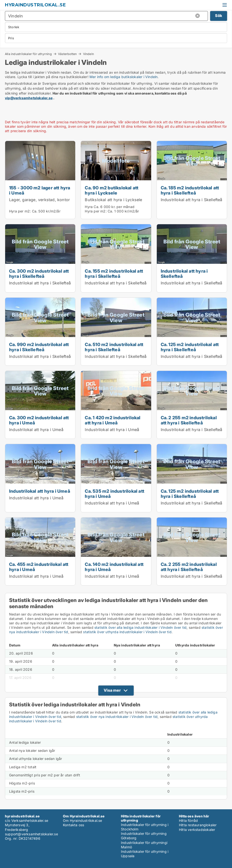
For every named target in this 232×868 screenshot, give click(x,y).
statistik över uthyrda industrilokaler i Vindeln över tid (127, 632)
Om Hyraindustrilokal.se (83, 820)
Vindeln (88, 54)
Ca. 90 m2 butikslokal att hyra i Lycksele (112, 190)
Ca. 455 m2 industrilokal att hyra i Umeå (39, 567)
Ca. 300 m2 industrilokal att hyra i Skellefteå (39, 273)
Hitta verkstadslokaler (197, 830)
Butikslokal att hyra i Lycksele (113, 200)
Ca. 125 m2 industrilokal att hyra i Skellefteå (190, 347)
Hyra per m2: (20, 211)
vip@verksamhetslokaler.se (29, 98)
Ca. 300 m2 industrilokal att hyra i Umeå (39, 420)
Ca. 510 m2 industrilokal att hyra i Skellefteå (114, 347)
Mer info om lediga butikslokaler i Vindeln (123, 77)
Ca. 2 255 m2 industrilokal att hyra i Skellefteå (189, 420)
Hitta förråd (188, 820)
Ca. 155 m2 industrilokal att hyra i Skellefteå (114, 273)
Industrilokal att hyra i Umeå (36, 430)
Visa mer (112, 690)
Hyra (89, 207)
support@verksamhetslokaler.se (31, 834)
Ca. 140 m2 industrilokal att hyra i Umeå (114, 567)
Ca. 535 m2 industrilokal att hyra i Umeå (115, 494)
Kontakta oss (73, 825)
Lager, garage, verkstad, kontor (39, 200)
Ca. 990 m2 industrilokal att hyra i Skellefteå (39, 347)
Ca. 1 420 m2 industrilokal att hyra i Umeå (113, 420)
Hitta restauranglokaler (198, 825)
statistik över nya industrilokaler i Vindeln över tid (117, 717)
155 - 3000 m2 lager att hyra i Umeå (40, 190)
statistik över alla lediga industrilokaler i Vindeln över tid (140, 627)
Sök (219, 16)
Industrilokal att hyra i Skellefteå (192, 200)
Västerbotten (67, 54)
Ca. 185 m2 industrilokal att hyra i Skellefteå (190, 190)
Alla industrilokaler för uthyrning (28, 54)
